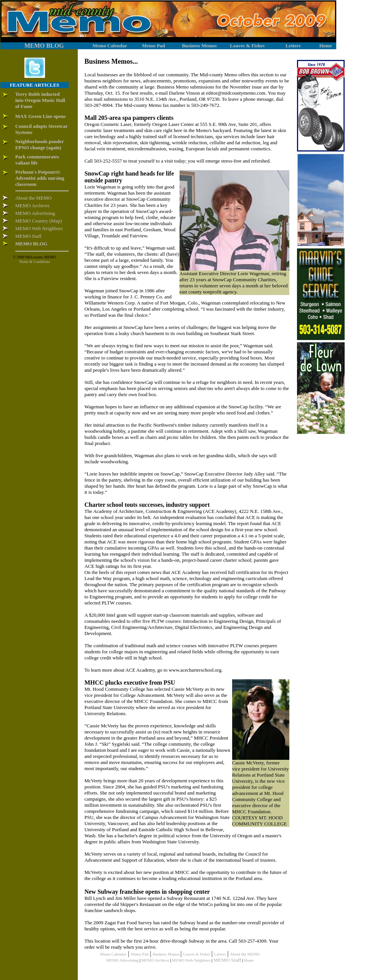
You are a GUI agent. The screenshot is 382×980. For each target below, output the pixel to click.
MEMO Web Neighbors (191, 960)
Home (249, 960)
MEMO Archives (155, 960)
